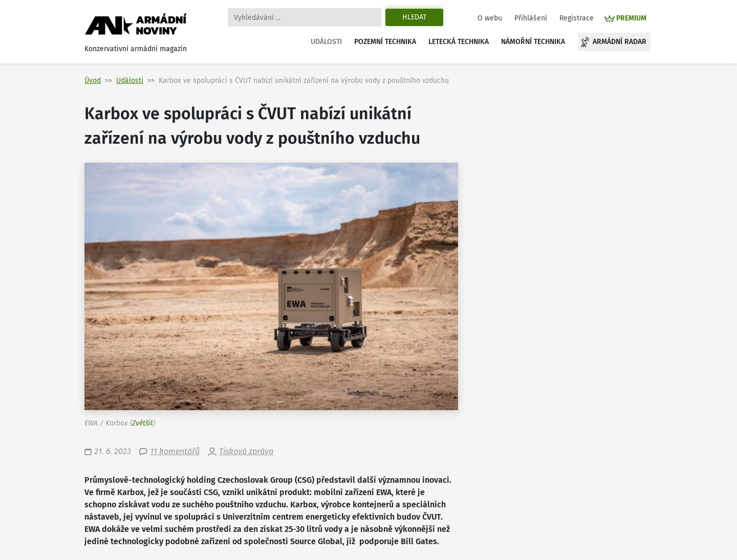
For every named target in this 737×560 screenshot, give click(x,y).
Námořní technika (533, 42)
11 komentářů (175, 451)
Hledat (414, 17)
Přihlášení (531, 18)
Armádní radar (620, 42)
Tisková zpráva (246, 451)
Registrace (577, 18)
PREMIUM (631, 18)
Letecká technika (459, 42)
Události (326, 42)
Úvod (93, 81)
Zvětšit (143, 423)
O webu (490, 18)
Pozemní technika (385, 42)
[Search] (305, 17)
